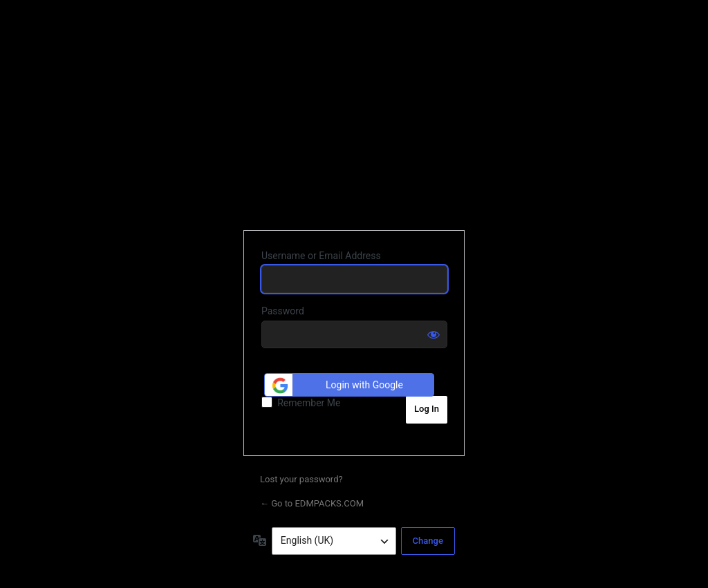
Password (283, 311)
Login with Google (336, 385)
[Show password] (434, 334)
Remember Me (309, 403)
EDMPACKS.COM (354, 124)
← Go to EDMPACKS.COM (312, 503)
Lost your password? (301, 479)
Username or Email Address (321, 256)
